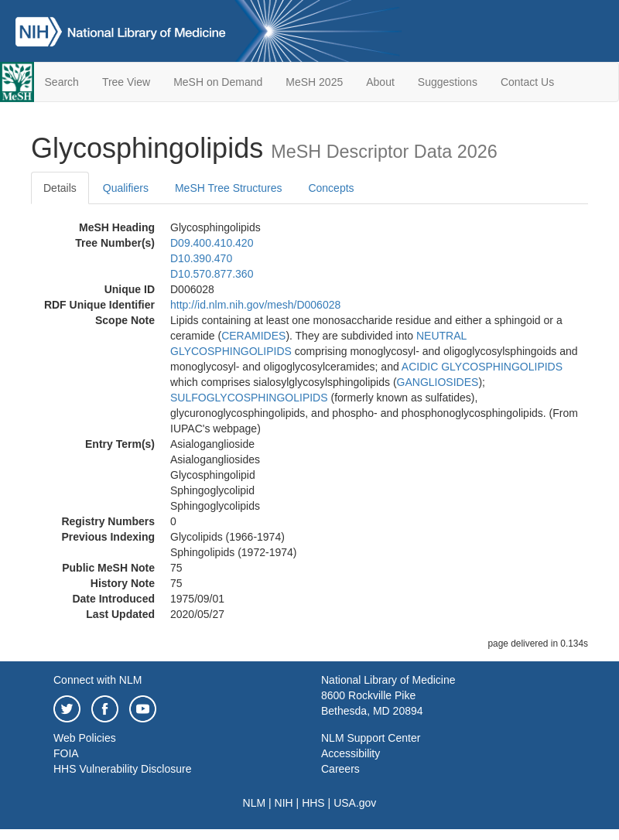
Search (62, 82)
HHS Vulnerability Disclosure (122, 769)
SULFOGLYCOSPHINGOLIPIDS (249, 398)
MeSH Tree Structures (229, 188)
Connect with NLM (97, 680)
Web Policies (85, 738)
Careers (340, 769)
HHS (313, 803)
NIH (284, 803)
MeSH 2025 (314, 82)
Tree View (126, 82)
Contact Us (527, 82)
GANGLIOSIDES (438, 382)
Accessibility (351, 753)
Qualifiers (126, 188)
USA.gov (355, 803)
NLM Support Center (371, 738)
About (380, 82)
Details (60, 188)
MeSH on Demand (218, 82)
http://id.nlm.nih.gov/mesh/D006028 (255, 305)
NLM (255, 803)
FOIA (66, 753)
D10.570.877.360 (212, 274)
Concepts (331, 188)
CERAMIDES (253, 336)
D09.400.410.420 (212, 243)
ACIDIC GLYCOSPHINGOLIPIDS (482, 367)
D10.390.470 (201, 258)
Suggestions (448, 82)
